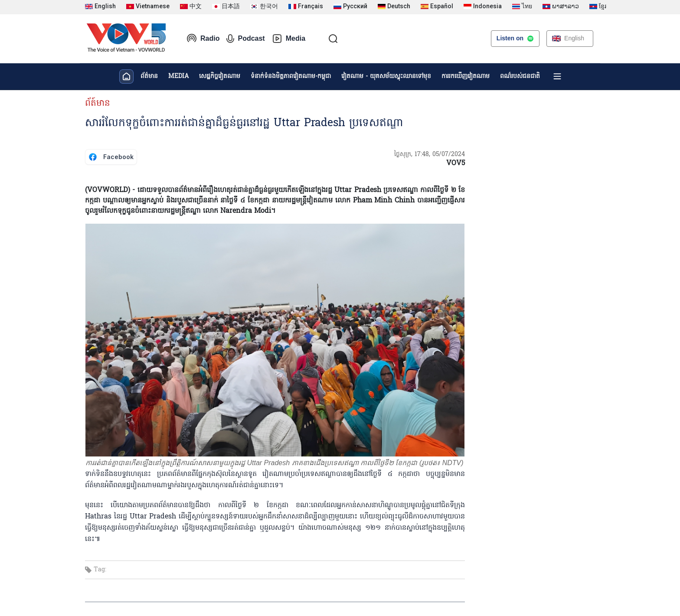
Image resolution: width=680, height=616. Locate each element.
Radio (203, 39)
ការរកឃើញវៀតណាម (466, 77)
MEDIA (178, 77)
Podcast (245, 39)
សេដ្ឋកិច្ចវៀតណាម (220, 77)
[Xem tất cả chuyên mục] (557, 76)
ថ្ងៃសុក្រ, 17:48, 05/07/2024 (430, 155)
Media (289, 39)
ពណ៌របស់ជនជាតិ (520, 77)
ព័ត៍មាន (98, 104)
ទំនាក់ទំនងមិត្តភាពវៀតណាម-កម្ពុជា (291, 77)
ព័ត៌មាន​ (149, 77)
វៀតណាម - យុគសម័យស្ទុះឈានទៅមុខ (386, 77)
